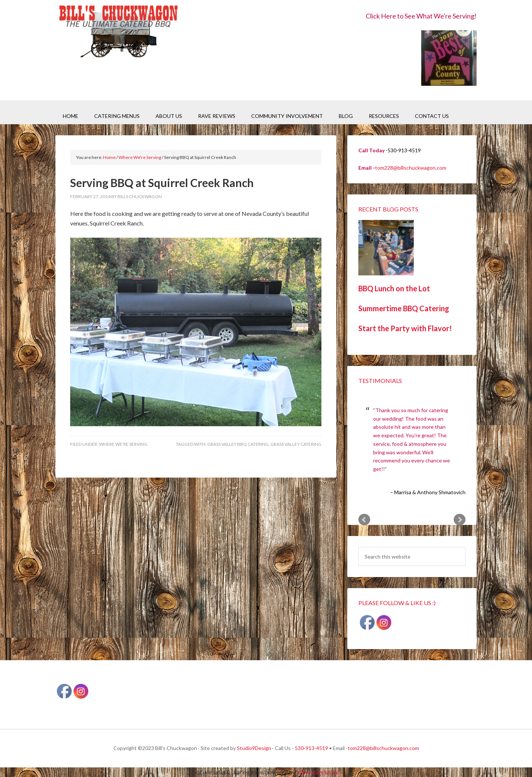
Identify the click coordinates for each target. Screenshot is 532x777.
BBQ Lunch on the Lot (394, 288)
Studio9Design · (255, 748)
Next (460, 520)
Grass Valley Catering (296, 444)
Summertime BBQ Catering (404, 308)
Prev (364, 520)
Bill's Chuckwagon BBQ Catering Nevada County (118, 32)
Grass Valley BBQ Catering (238, 444)
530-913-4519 (311, 748)
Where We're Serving (123, 444)
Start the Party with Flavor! (405, 328)
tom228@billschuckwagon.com (411, 168)
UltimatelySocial (318, 772)
